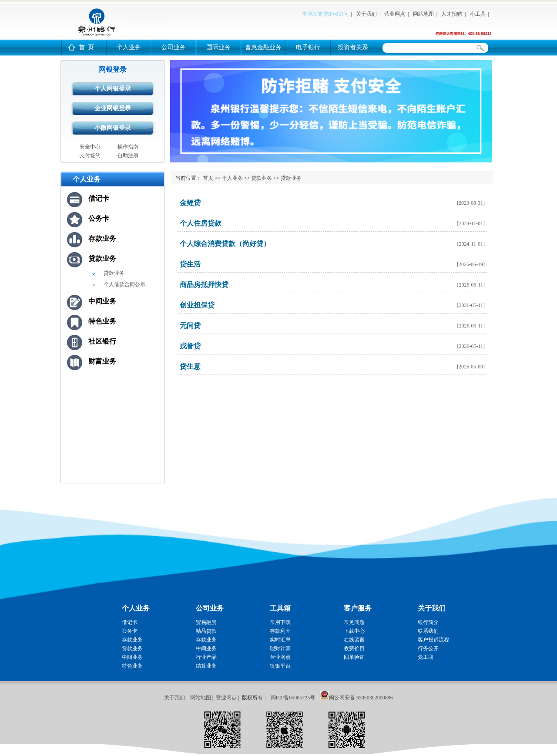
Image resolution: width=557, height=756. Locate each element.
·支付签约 (89, 155)
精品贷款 (206, 631)
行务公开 (428, 648)
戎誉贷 (190, 346)
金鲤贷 (190, 203)
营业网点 (395, 14)
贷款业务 (102, 258)
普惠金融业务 (263, 47)
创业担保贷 (197, 305)
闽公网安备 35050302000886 (361, 698)
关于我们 (366, 14)
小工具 (478, 14)
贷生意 (190, 366)
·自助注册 (127, 155)
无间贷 (190, 326)
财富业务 (102, 361)
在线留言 (354, 640)
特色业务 (102, 321)
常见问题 (354, 622)
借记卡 (99, 198)
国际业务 (218, 47)
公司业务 (174, 47)
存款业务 (102, 238)
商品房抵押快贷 (204, 285)
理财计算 (280, 648)
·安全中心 (89, 147)
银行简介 (428, 622)
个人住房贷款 (201, 223)
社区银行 (102, 341)
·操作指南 (127, 147)
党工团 (426, 657)
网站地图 (423, 14)
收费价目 (354, 648)
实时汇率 (280, 640)
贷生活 (190, 264)
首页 (208, 178)
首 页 (86, 47)
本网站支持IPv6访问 (325, 14)
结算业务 (206, 666)
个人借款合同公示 (124, 284)
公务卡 (99, 218)
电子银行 (308, 47)
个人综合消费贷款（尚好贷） (225, 244)
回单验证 (354, 657)
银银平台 (280, 666)
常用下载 (280, 622)
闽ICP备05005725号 (293, 698)
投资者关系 (353, 47)
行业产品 (206, 657)
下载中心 (354, 631)
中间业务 (102, 301)
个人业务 (129, 47)
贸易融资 (206, 622)
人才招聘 (452, 14)
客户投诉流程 (433, 640)
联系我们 (428, 631)
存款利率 (280, 631)
